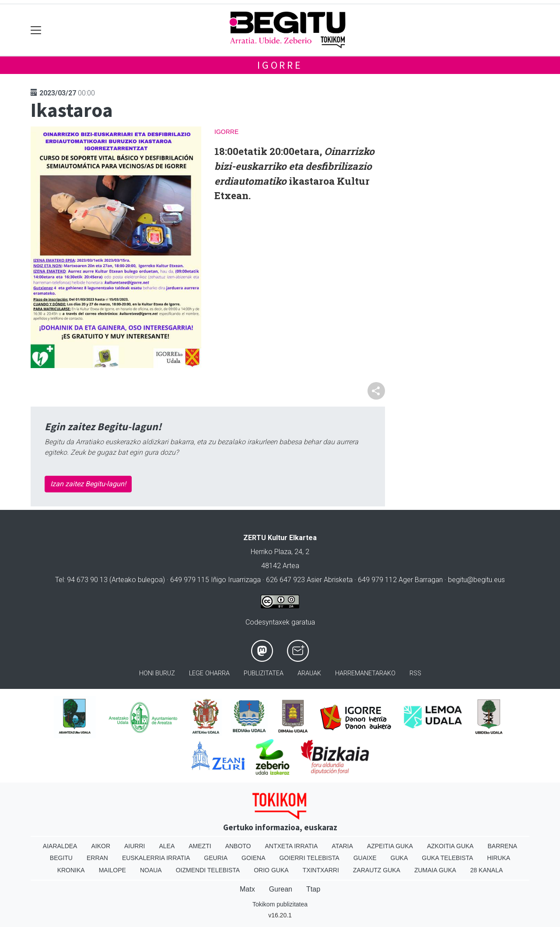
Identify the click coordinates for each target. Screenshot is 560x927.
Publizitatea (264, 673)
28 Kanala (487, 870)
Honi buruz (157, 673)
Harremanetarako (365, 673)
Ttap (313, 889)
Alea (167, 846)
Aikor (101, 846)
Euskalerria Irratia (156, 858)
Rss (415, 673)
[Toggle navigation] (36, 30)
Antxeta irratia (292, 846)
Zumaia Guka (435, 870)
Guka (399, 858)
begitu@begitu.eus (476, 580)
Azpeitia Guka (390, 846)
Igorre (280, 65)
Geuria (216, 858)
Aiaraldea (60, 846)
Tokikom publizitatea (280, 904)
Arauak (309, 673)
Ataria (342, 846)
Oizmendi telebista (208, 870)
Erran (97, 858)
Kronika (71, 870)
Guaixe (365, 858)
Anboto (238, 846)
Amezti (200, 846)
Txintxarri (321, 870)
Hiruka (499, 858)
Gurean (281, 889)
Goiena (253, 858)
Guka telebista (447, 858)
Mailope (112, 870)
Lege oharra (209, 673)
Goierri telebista (309, 858)
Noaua (151, 870)
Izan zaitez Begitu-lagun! (88, 484)
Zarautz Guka (377, 870)
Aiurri (135, 846)
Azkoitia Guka (450, 846)
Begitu (61, 858)
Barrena (502, 846)
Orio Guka (271, 870)
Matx (247, 889)
